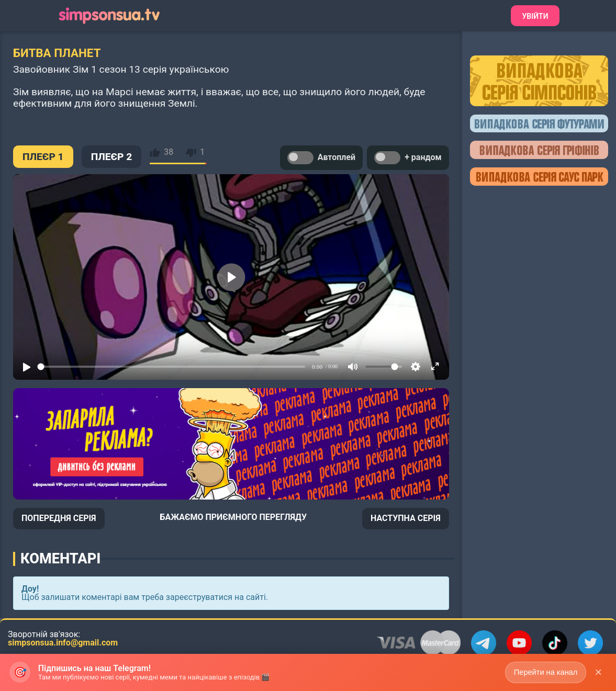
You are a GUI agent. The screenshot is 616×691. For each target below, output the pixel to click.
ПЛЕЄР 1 (43, 157)
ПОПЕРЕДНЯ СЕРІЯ (59, 518)
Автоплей (321, 158)
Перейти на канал (544, 672)
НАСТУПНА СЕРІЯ (406, 518)
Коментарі (60, 559)
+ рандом (408, 158)
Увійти (535, 16)
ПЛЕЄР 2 (112, 157)
